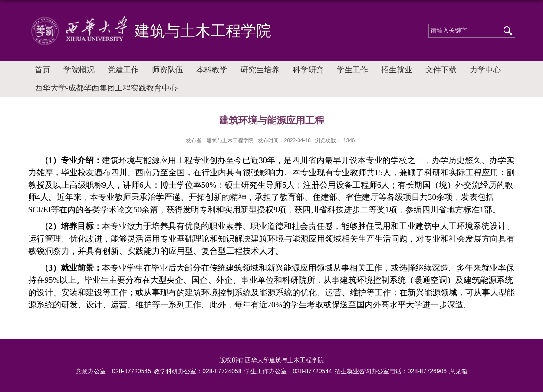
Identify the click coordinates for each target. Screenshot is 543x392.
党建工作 (123, 70)
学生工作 (352, 70)
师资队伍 (168, 70)
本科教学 (212, 70)
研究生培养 (260, 70)
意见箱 (458, 371)
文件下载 (441, 70)
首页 (43, 70)
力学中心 (485, 70)
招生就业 (397, 70)
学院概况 (79, 70)
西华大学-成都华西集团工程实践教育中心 (106, 88)
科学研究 (308, 70)
